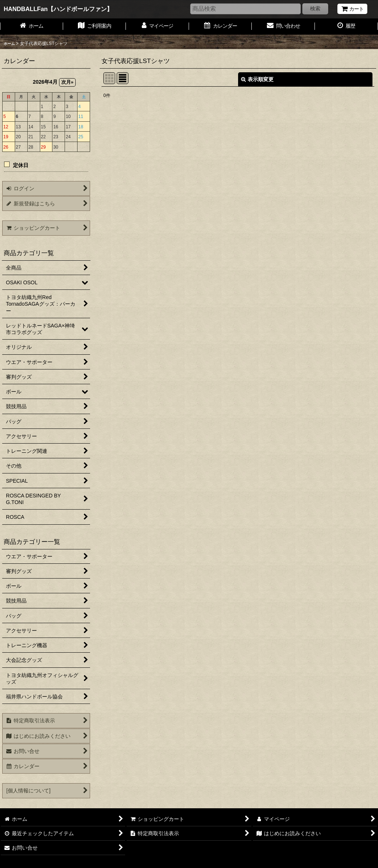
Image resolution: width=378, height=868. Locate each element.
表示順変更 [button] (257, 79)
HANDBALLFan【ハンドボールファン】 (58, 9)
